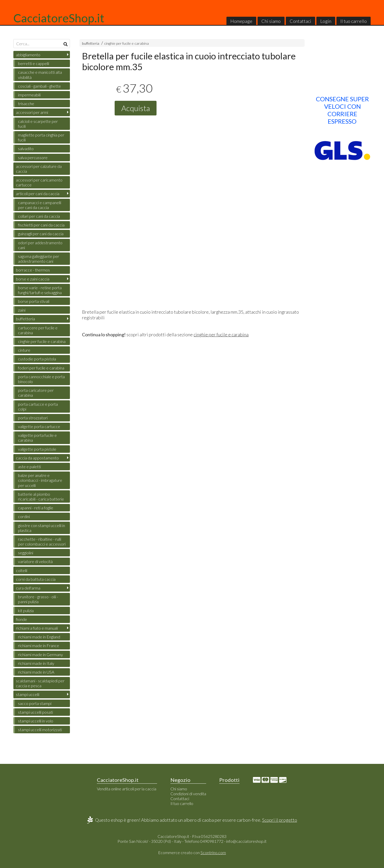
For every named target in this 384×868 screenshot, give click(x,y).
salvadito (26, 148)
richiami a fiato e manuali (37, 628)
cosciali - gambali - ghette (39, 86)
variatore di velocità (35, 561)
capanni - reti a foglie (36, 508)
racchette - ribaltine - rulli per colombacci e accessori (42, 541)
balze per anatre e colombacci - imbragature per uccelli (40, 480)
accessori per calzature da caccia (39, 169)
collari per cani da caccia (39, 216)
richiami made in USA (36, 672)
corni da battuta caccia (36, 579)
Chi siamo (271, 21)
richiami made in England (39, 637)
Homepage (241, 21)
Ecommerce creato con (192, 852)
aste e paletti (29, 467)
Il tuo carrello (354, 21)
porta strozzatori (33, 418)
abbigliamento (28, 55)
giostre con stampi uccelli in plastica (42, 528)
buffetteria (91, 43)
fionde (21, 619)
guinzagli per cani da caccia (41, 234)
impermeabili (29, 95)
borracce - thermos (33, 270)
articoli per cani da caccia (38, 193)
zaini (22, 310)
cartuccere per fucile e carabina (38, 330)
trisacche (26, 103)
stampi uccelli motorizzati (40, 730)
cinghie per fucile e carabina (126, 43)
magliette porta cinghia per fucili (41, 137)
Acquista (136, 108)
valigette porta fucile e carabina (37, 438)
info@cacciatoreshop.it (246, 841)
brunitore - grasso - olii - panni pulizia (38, 599)
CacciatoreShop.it (59, 18)
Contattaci (300, 21)
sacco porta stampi (35, 703)
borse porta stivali (34, 301)
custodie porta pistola (37, 359)
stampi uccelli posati (35, 712)
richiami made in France (39, 645)
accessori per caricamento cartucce (39, 182)
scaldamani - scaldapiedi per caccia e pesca (40, 683)
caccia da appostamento (37, 458)
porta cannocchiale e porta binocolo (41, 379)
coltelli (22, 570)
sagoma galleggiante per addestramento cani (39, 259)
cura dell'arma (28, 588)
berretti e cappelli (34, 63)
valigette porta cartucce (39, 426)
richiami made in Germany (40, 654)
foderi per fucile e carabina (41, 368)
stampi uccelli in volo (36, 721)
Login (326, 21)
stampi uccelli (28, 694)
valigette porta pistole (37, 449)
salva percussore (33, 157)
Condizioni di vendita (188, 794)
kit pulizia (26, 611)
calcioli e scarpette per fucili (38, 124)
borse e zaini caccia (33, 279)
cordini (24, 516)
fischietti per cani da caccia (41, 225)
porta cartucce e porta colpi (38, 406)
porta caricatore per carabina (36, 393)
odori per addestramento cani (40, 245)
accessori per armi (32, 112)
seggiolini (26, 553)
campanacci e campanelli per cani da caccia (40, 205)
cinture (24, 350)
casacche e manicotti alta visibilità (40, 75)
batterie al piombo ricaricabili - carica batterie (41, 496)
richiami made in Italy (36, 663)
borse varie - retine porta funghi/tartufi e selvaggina (40, 290)
